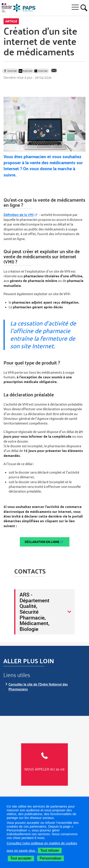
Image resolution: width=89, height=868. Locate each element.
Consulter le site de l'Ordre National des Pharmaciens (38, 687)
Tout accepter (21, 858)
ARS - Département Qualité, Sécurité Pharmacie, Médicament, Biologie (34, 612)
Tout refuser (50, 850)
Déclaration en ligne (42, 542)
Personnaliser (51, 858)
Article (11, 21)
